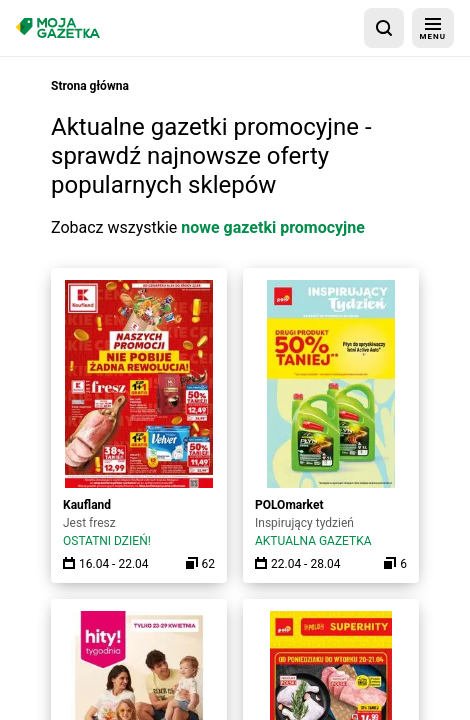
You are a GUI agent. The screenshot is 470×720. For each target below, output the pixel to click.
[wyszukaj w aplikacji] (384, 28)
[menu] (433, 28)
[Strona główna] (58, 27)
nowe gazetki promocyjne (273, 227)
